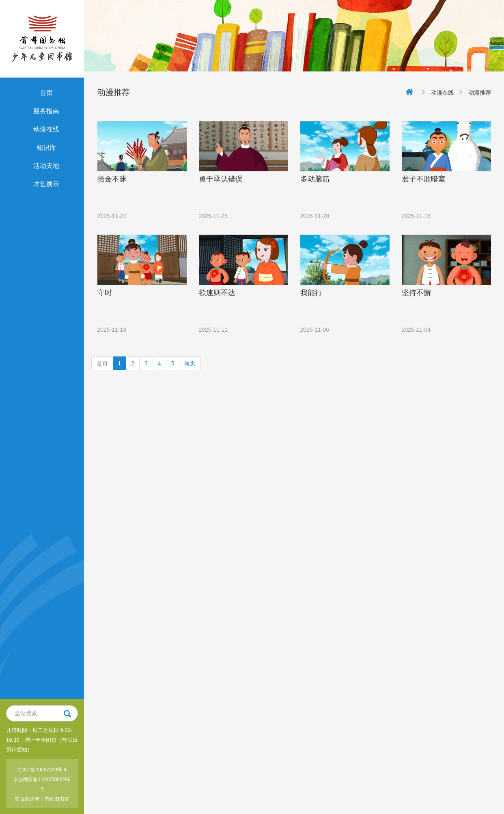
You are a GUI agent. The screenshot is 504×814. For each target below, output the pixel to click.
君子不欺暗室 (424, 179)
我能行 (311, 293)
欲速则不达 (217, 293)
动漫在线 (46, 129)
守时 (105, 293)
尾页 (190, 363)
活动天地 (46, 166)
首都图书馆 (57, 799)
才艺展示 (46, 184)
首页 (46, 93)
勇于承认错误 (221, 179)
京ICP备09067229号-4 (42, 770)
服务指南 (46, 111)
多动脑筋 (315, 179)
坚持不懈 (416, 293)
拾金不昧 (112, 179)
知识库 (46, 148)
